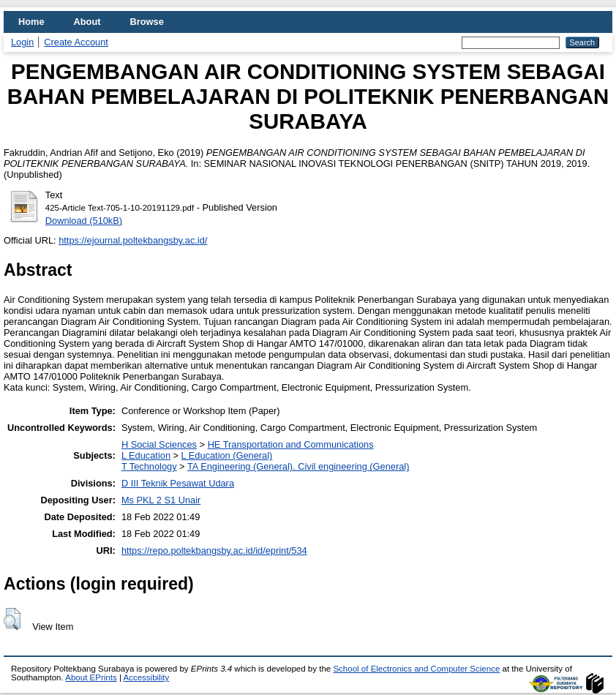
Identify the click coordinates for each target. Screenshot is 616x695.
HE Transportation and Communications (291, 444)
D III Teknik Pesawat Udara (178, 483)
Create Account (76, 42)
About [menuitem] (87, 22)
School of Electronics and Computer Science (416, 669)
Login (22, 42)
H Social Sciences (159, 444)
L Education (146, 455)
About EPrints (91, 677)
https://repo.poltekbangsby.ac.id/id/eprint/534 (214, 551)
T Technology (149, 466)
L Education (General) (227, 455)
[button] (12, 619)
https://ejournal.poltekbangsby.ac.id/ (133, 240)
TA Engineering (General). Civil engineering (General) (298, 466)
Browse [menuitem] (147, 22)
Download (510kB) (84, 221)
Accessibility (146, 677)
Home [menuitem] (31, 22)
